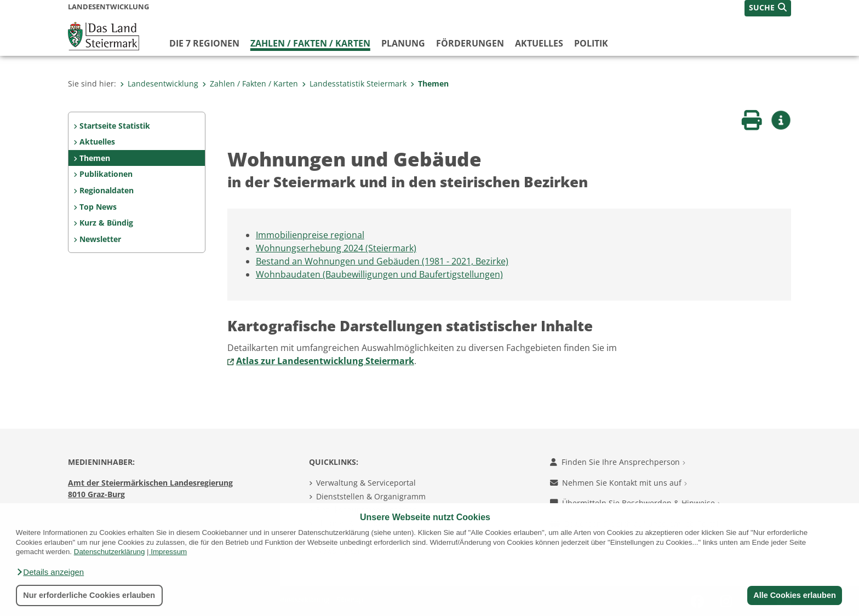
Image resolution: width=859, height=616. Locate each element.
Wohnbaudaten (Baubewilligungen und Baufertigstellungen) (379, 274)
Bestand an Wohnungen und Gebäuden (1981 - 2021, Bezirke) (382, 261)
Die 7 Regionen (204, 43)
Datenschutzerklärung (110, 552)
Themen (429, 84)
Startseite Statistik (115, 126)
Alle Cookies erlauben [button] (794, 595)
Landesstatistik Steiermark (354, 84)
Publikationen (106, 174)
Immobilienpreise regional (310, 235)
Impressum (169, 552)
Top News (98, 207)
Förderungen (470, 43)
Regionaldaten (107, 190)
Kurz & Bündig (106, 223)
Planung (403, 43)
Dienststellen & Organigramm (371, 496)
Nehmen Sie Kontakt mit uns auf (619, 483)
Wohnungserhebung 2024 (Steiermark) (336, 248)
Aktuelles (539, 43)
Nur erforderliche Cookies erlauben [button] (89, 595)
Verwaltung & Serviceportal (366, 483)
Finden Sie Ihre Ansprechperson (618, 462)
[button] (50, 572)
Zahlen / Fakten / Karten (310, 43)
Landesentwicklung (159, 84)
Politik (591, 43)
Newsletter (100, 239)
